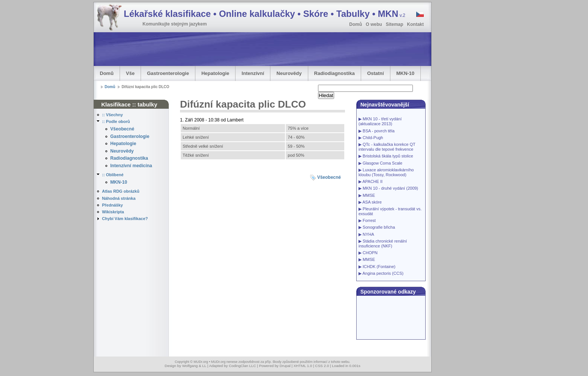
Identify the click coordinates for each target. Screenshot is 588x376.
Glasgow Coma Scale (382, 163)
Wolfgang (190, 366)
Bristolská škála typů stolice (388, 156)
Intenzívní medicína (131, 166)
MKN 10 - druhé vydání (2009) (390, 188)
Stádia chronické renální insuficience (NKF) (383, 243)
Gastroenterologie (168, 73)
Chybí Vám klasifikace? (125, 219)
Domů (355, 24)
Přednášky (112, 205)
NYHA (368, 234)
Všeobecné (122, 129)
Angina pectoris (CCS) (383, 273)
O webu (374, 24)
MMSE (369, 195)
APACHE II (372, 181)
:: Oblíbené (113, 175)
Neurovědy (289, 73)
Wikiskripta (113, 212)
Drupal (285, 366)
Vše (130, 73)
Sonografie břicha (379, 227)
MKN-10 (405, 73)
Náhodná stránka (119, 198)
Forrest (369, 220)
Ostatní (376, 73)
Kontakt (415, 24)
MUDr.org (201, 362)
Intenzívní (253, 73)
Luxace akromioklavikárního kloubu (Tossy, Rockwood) (386, 172)
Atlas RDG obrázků (121, 191)
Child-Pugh (373, 138)
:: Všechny (112, 115)
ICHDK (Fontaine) (379, 267)
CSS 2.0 (322, 366)
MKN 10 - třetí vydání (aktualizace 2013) (380, 121)
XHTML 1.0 (303, 366)
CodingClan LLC (242, 366)
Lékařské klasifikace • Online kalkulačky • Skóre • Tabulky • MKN (265, 14)
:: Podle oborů (116, 121)
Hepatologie (215, 73)
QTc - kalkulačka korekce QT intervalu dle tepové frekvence (387, 147)
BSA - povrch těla (379, 131)
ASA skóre (372, 202)
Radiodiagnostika (334, 73)
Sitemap (395, 24)
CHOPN (370, 253)
